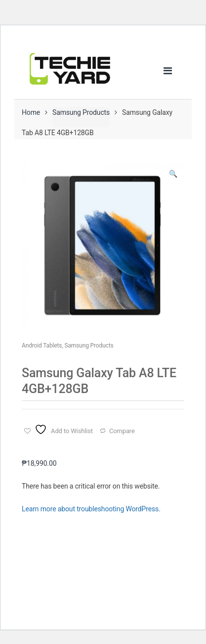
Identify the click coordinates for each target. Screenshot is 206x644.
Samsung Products (81, 112)
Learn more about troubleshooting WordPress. (91, 509)
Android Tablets (42, 346)
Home (31, 112)
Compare (122, 431)
